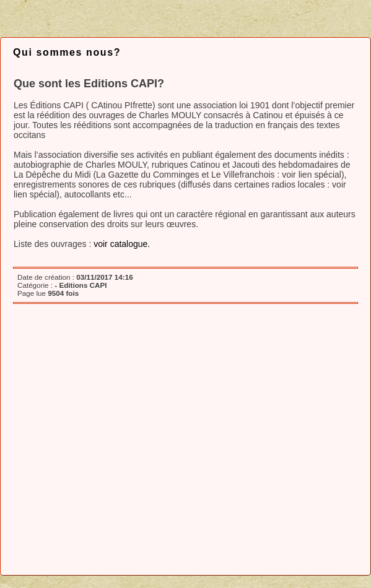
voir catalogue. (122, 244)
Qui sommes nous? (67, 52)
